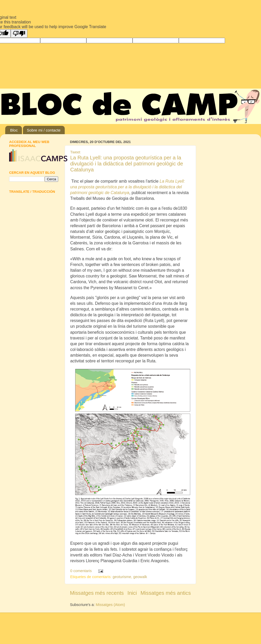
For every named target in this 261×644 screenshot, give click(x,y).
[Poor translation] (19, 33)
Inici (132, 593)
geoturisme (122, 577)
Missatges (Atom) (110, 605)
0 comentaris (81, 571)
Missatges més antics (166, 593)
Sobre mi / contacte (44, 130)
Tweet (75, 152)
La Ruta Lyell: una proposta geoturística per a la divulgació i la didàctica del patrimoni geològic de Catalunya (127, 164)
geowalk (140, 577)
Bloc (14, 130)
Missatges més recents (97, 593)
